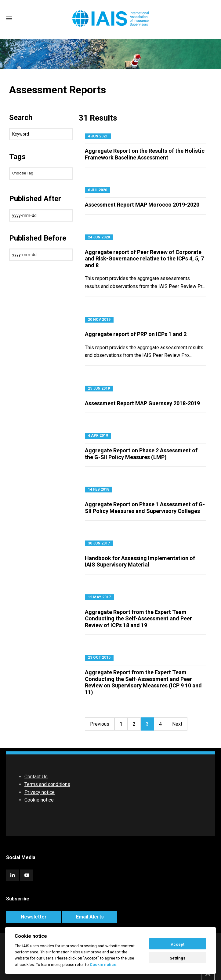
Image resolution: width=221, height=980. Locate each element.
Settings (178, 958)
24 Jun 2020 (99, 237)
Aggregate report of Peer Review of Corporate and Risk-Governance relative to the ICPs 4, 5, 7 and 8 (144, 259)
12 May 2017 (99, 597)
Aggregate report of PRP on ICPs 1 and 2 (136, 334)
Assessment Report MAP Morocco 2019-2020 (142, 205)
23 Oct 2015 (99, 657)
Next (177, 724)
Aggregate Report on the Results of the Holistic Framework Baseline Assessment (145, 154)
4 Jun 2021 (98, 136)
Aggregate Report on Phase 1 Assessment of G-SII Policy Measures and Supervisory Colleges (145, 508)
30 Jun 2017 (99, 543)
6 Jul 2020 (98, 190)
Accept (178, 944)
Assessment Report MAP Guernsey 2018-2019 (142, 403)
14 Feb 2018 (99, 489)
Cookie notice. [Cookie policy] (104, 964)
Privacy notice (40, 792)
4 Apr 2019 (98, 436)
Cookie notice (39, 800)
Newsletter (34, 917)
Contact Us (36, 777)
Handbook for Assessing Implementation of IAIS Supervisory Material (140, 561)
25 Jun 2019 (99, 388)
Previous (100, 724)
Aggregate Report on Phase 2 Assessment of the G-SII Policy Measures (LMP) (141, 454)
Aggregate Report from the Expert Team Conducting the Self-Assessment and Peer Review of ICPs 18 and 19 (138, 619)
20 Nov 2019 (99, 320)
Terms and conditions (47, 784)
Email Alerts (90, 917)
